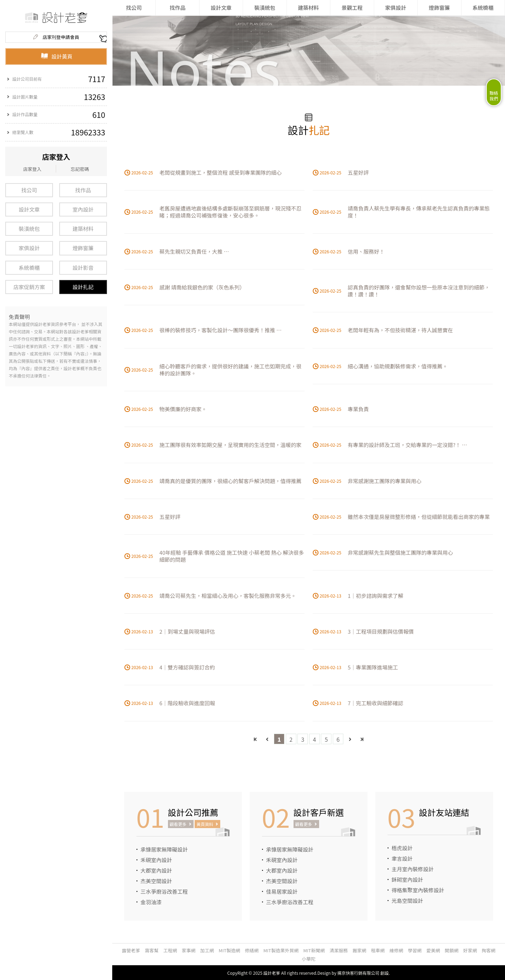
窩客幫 (152, 950)
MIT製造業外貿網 (281, 950)
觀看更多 (178, 824)
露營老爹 (131, 950)
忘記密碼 (80, 169)
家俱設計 (29, 248)
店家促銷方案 (29, 287)
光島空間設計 (408, 901)
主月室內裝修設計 (413, 869)
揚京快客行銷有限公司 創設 (363, 973)
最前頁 (256, 739)
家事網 (188, 950)
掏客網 (489, 950)
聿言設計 (402, 858)
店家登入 (32, 169)
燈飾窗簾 (83, 248)
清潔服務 (339, 950)
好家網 (470, 950)
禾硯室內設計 (156, 860)
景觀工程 (352, 8)
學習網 (415, 950)
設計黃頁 (56, 56)
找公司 (29, 190)
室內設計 (83, 209)
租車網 (378, 950)
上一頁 (267, 739)
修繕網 (252, 950)
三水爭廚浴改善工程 (164, 891)
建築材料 (83, 229)
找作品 (83, 190)
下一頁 (350, 739)
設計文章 (29, 209)
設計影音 (83, 268)
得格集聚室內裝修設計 (418, 890)
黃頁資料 (205, 824)
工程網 (170, 950)
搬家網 (359, 950)
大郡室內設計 (156, 870)
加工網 (207, 950)
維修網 (396, 950)
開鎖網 (452, 950)
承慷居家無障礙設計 (164, 849)
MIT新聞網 (314, 950)
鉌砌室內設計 (408, 879)
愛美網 (433, 950)
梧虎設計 (402, 848)
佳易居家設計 (282, 891)
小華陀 (308, 959)
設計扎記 (83, 287)
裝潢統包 (29, 229)
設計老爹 (272, 973)
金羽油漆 (151, 902)
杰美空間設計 (156, 881)
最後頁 (362, 739)
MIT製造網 (230, 950)
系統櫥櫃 (29, 268)
